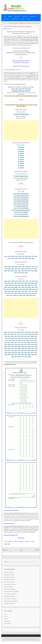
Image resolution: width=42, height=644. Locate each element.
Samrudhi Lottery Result (9, 572)
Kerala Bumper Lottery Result (10, 589)
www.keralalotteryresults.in (16, 639)
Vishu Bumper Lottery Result (10, 596)
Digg (33, 541)
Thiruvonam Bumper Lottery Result (11, 601)
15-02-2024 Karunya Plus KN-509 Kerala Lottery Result (18, 26)
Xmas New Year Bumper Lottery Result (11, 591)
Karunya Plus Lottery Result (9, 582)
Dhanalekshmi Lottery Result (10, 580)
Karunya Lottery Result (8, 587)
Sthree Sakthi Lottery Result (9, 577)
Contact (6, 616)
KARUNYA (23, 19)
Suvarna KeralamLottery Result (10, 584)
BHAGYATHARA (17, 16)
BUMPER (28, 19)
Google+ (22, 541)
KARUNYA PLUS (6, 19)
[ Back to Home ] (21, 538)
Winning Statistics (8, 624)
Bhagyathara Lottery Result (9, 575)
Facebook (11, 541)
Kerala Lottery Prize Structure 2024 (11, 535)
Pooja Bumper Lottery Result (10, 603)
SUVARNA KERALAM (15, 19)
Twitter (17, 541)
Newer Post (5, 550)
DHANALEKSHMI (33, 16)
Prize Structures (7, 621)
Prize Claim (6, 619)
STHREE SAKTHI (25, 16)
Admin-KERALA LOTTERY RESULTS (32, 639)
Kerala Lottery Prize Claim (9, 523)
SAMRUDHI (10, 16)
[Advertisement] (21, 130)
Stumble (27, 541)
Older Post (37, 550)
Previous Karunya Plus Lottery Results (11, 510)
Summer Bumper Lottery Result (10, 594)
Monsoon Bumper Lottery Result (10, 599)
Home (5, 16)
